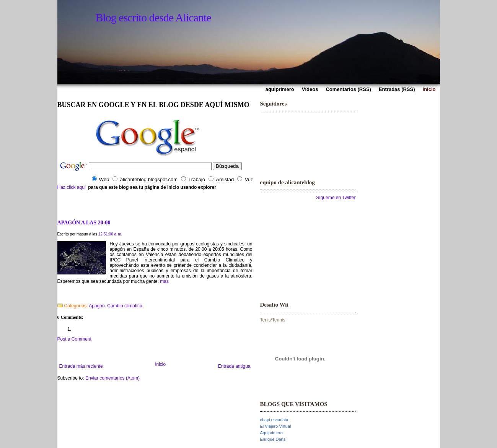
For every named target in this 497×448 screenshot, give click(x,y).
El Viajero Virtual (276, 426)
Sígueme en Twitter (336, 198)
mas (164, 281)
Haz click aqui (72, 187)
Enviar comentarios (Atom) (112, 378)
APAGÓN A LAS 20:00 (84, 222)
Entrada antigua (234, 366)
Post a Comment (74, 339)
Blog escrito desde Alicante (153, 17)
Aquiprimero (271, 433)
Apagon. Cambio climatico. (116, 306)
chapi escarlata (274, 420)
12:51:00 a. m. (110, 234)
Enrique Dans (273, 439)
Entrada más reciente (81, 366)
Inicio (160, 364)
